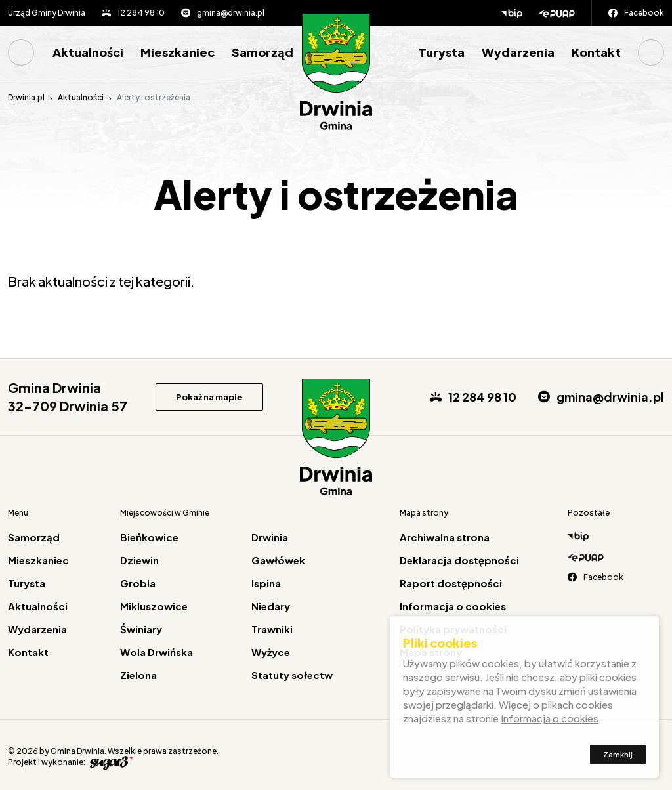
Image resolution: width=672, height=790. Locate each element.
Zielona (138, 675)
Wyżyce (271, 652)
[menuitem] (26, 52)
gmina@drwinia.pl (231, 13)
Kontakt (596, 52)
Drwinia (270, 537)
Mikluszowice (154, 606)
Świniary (141, 629)
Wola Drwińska (157, 652)
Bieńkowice (149, 537)
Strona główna (21, 52)
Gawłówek (278, 560)
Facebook (644, 13)
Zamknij (618, 757)
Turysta (442, 52)
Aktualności (88, 52)
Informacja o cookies (453, 606)
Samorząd (262, 52)
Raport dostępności (451, 583)
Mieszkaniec (178, 52)
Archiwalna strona (445, 537)
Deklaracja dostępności (459, 560)
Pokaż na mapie (209, 397)
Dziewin (139, 560)
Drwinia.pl (26, 97)
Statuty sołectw (292, 675)
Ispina (266, 583)
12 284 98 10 (141, 13)
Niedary (271, 606)
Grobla (138, 583)
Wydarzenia (518, 52)
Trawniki (272, 629)
